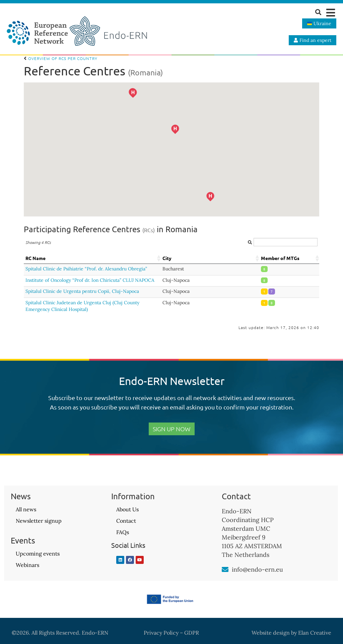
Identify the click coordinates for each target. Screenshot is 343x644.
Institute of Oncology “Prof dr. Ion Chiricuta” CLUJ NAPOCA (90, 280)
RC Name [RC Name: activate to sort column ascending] (36, 258)
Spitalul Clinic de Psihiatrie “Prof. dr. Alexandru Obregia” (86, 269)
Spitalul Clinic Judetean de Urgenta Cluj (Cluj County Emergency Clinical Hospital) (82, 306)
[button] (330, 13)
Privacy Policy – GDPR (171, 633)
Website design (271, 633)
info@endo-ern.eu (257, 569)
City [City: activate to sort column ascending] (167, 258)
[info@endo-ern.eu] (225, 570)
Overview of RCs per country (61, 58)
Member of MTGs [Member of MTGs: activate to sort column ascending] (280, 258)
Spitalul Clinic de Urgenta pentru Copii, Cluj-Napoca (82, 291)
